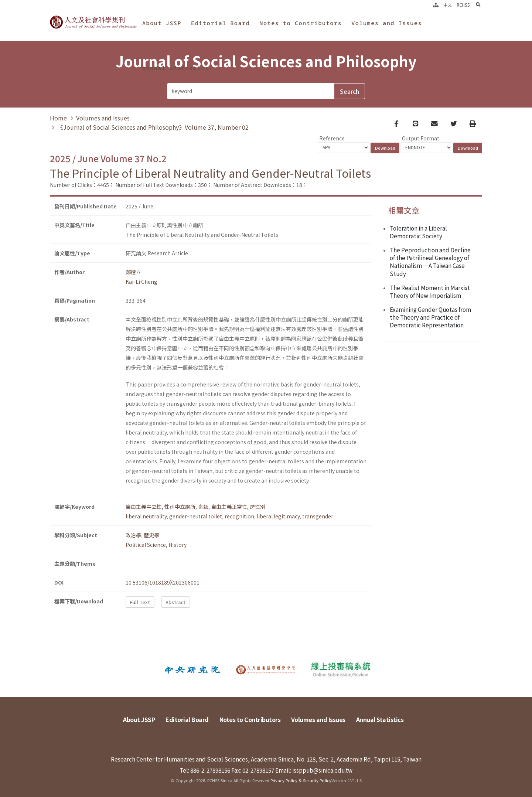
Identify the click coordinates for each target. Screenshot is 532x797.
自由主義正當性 (229, 507)
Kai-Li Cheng (141, 282)
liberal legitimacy (278, 516)
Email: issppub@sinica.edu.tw (314, 770)
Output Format (421, 138)
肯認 (203, 507)
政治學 (133, 535)
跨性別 (258, 507)
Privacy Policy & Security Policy (301, 780)
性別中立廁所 (180, 507)
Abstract (175, 602)
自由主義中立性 (144, 507)
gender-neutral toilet (196, 516)
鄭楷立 (133, 272)
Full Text (140, 602)
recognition (239, 516)
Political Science (146, 545)
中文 (448, 5)
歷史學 (151, 535)
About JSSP (162, 23)
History (178, 545)
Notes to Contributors (301, 23)
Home (58, 118)
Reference (332, 138)
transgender (318, 516)
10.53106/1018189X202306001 (163, 582)
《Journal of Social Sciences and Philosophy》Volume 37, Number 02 (153, 127)
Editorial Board (220, 23)
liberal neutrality (146, 516)
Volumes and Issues (387, 23)
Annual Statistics (175, 68)
